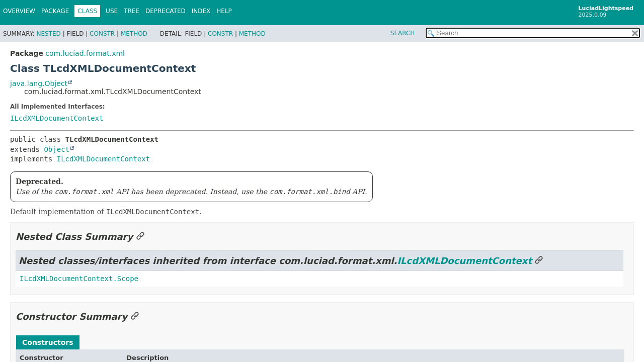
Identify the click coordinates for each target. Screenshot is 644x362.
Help (224, 11)
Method (134, 34)
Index (201, 11)
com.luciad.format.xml (85, 53)
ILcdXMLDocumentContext (57, 118)
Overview (19, 11)
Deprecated (166, 11)
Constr (102, 34)
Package (55, 11)
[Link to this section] (140, 237)
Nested (48, 34)
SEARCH (403, 33)
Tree (132, 11)
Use (112, 11)
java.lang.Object (39, 83)
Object (57, 149)
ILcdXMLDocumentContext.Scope (79, 279)
